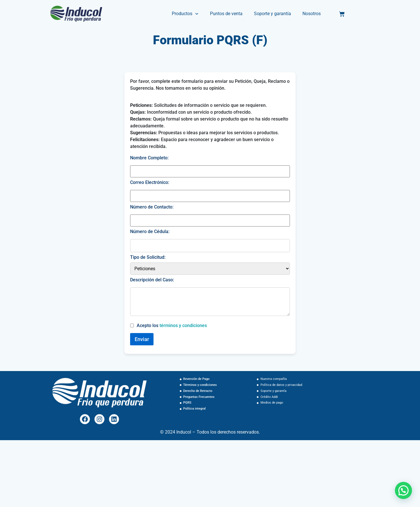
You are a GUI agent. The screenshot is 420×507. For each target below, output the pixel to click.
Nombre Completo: (149, 158)
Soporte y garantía (272, 14)
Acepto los (172, 326)
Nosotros (312, 14)
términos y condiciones (183, 325)
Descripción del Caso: (152, 280)
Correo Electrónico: (150, 183)
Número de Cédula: (150, 232)
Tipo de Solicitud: (148, 257)
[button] (403, 490)
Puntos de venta (226, 14)
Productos (185, 14)
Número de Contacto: (152, 207)
